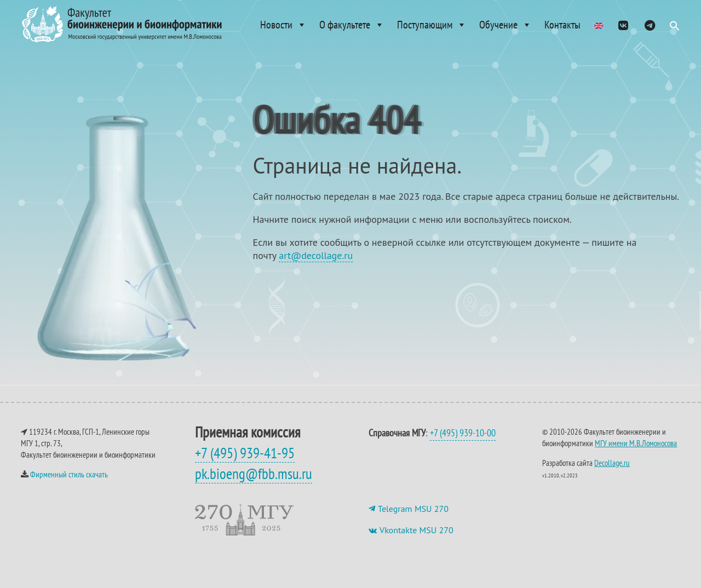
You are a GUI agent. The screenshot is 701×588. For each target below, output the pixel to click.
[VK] (624, 25)
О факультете (352, 25)
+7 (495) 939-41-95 (245, 464)
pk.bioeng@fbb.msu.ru (254, 485)
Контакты (562, 25)
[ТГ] (650, 25)
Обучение (505, 25)
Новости (283, 25)
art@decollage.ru (316, 266)
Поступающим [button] (432, 25)
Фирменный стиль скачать (69, 485)
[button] (675, 28)
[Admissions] (599, 25)
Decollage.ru (612, 474)
